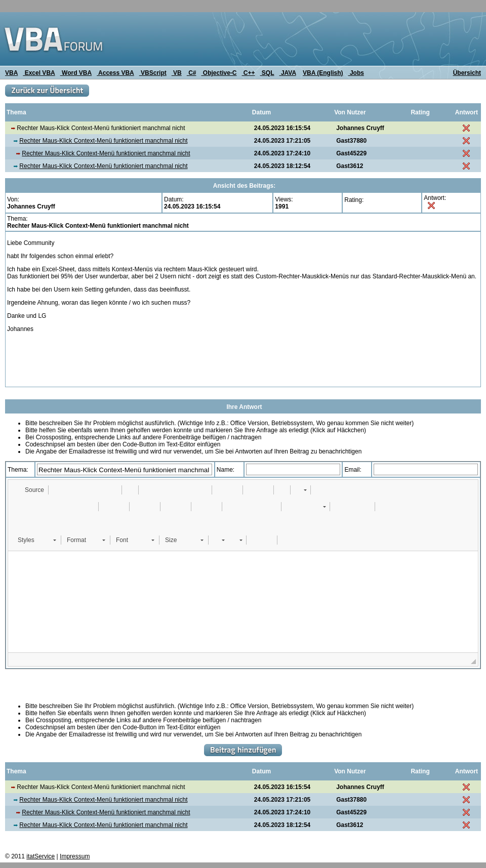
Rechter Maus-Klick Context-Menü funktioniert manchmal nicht (103, 141)
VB (177, 73)
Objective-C (219, 73)
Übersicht (467, 73)
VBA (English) (323, 73)
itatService (40, 856)
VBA (11, 73)
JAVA (288, 73)
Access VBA (115, 73)
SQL (267, 73)
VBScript (153, 73)
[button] (30, 490)
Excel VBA (39, 73)
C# (192, 73)
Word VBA (76, 73)
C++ (249, 73)
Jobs (356, 73)
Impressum (75, 856)
